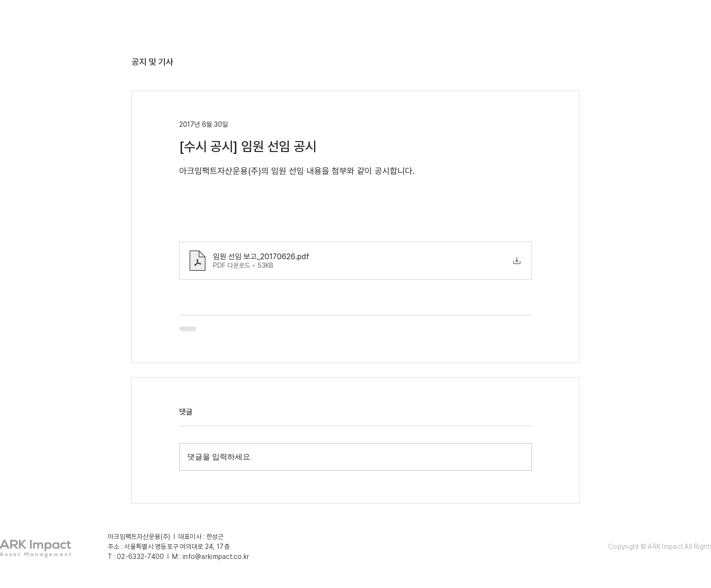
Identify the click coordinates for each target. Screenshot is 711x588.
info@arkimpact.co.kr (216, 557)
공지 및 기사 (152, 62)
